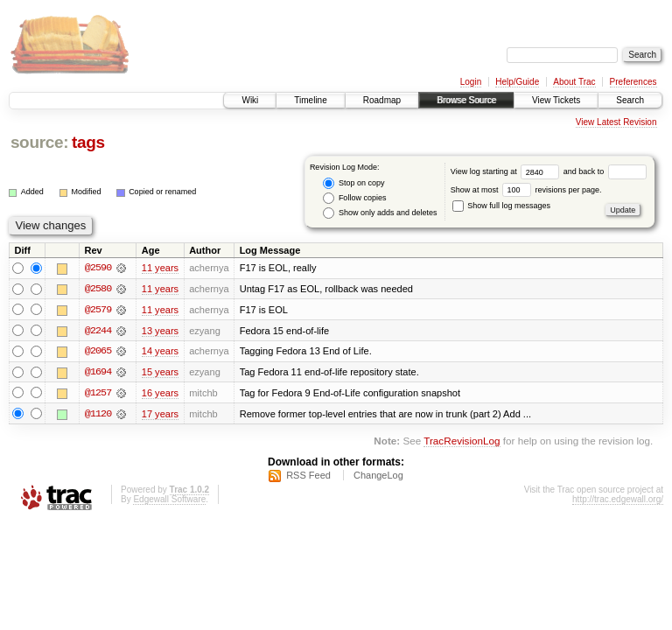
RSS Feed (308, 477)
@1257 (98, 394)
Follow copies (354, 198)
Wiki (250, 100)
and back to (605, 171)
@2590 (98, 268)
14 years (160, 352)
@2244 (98, 331)
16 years (160, 394)
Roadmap (382, 100)
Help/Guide (517, 82)
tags (88, 142)
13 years (160, 331)
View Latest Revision (616, 122)
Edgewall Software (169, 501)
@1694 (98, 373)
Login (471, 82)
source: (39, 142)
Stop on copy (353, 183)
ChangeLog (378, 477)
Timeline (310, 100)
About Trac (574, 82)
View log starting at (507, 171)
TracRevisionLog (462, 442)
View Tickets (556, 100)
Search (630, 100)
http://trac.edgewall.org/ (618, 501)
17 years (160, 415)
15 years (160, 373)
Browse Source (466, 100)
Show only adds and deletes (380, 213)
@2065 (98, 352)
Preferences (633, 82)
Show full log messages (501, 206)
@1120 (98, 415)
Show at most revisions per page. (526, 190)
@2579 (98, 310)
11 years (160, 268)
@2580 (98, 289)
